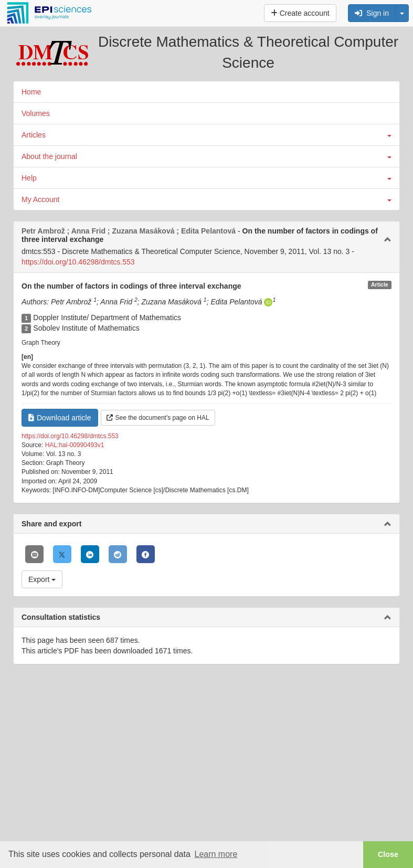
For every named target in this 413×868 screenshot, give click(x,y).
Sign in (372, 13)
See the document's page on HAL (158, 418)
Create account (300, 13)
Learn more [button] (216, 854)
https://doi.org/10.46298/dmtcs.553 (78, 262)
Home (31, 92)
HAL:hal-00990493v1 (75, 445)
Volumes (36, 113)
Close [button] (388, 854)
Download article (60, 418)
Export (42, 579)
